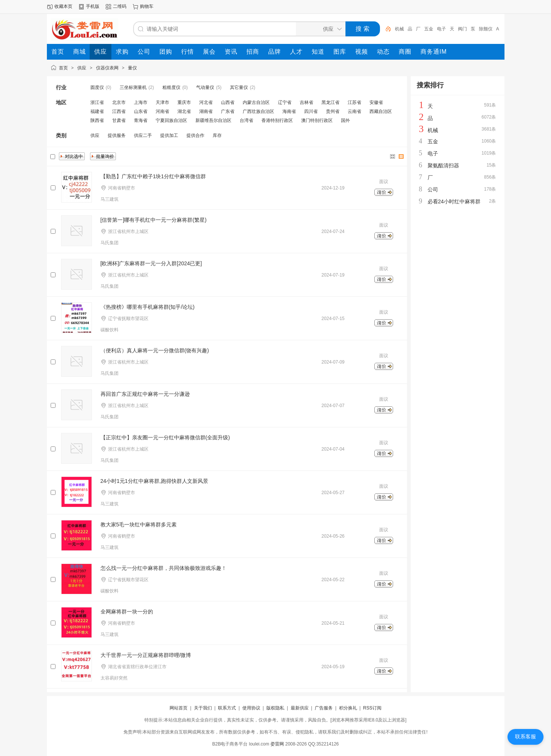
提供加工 (169, 135)
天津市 (162, 102)
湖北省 (184, 111)
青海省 (141, 120)
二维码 (120, 6)
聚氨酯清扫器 (443, 165)
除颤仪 (486, 29)
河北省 (206, 102)
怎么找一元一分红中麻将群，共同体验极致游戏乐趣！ (164, 568)
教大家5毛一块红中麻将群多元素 (139, 525)
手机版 (93, 6)
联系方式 (227, 708)
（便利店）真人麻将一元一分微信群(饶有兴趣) (155, 350)
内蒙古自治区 (256, 102)
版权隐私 (275, 708)
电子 (441, 29)
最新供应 (300, 708)
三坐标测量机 (133, 87)
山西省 (228, 102)
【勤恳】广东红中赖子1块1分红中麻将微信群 (153, 176)
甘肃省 (119, 120)
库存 (217, 135)
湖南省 (206, 111)
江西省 (119, 111)
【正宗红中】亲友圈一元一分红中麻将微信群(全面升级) (165, 437)
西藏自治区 (381, 111)
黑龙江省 (330, 102)
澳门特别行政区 (317, 120)
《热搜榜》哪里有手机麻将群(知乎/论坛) (148, 307)
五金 (429, 29)
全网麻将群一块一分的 (127, 612)
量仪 (132, 68)
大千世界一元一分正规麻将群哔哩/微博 (146, 655)
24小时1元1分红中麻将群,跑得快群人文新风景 (154, 481)
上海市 (141, 102)
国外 (345, 120)
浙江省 (97, 102)
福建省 (97, 111)
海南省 (289, 111)
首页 (63, 68)
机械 (399, 29)
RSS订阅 (372, 708)
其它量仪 (239, 87)
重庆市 (184, 102)
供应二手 (143, 135)
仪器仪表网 (107, 68)
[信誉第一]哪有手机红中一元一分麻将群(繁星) (154, 220)
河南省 (162, 111)
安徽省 (376, 102)
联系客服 (525, 736)
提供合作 (195, 135)
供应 (82, 68)
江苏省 (354, 102)
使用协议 (251, 708)
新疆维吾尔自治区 (213, 120)
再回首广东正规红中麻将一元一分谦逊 (145, 394)
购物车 (147, 6)
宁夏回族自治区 (171, 120)
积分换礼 (348, 708)
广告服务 (324, 708)
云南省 (354, 111)
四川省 (311, 111)
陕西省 (97, 120)
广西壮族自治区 (258, 111)
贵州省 (333, 111)
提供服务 (117, 135)
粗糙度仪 (171, 87)
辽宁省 (285, 102)
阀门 (462, 29)
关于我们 (203, 708)
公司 (433, 189)
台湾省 (246, 120)
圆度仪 (97, 87)
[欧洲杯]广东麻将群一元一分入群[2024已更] (151, 263)
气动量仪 (205, 87)
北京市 (119, 102)
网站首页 (179, 708)
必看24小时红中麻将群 (454, 201)
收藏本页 (63, 6)
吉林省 (306, 102)
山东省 (141, 111)
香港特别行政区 (277, 120)
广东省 (228, 111)
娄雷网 (277, 744)
